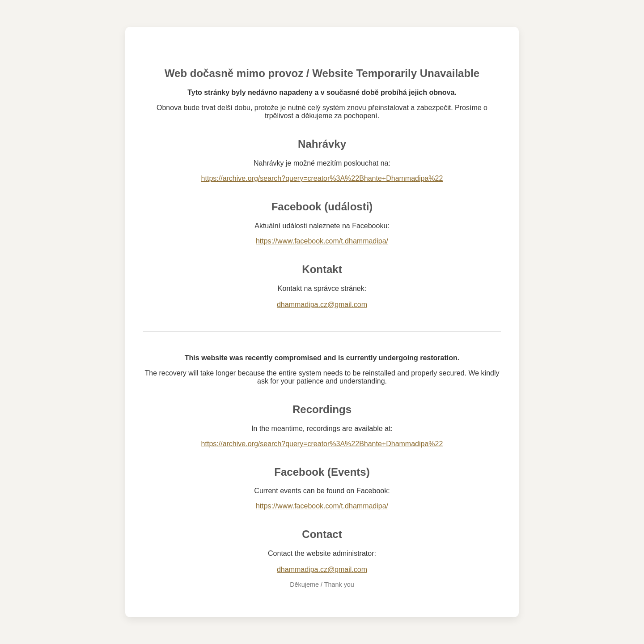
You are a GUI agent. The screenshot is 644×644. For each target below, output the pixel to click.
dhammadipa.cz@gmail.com (322, 305)
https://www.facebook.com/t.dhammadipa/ (322, 241)
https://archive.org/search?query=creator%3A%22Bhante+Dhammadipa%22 (322, 178)
